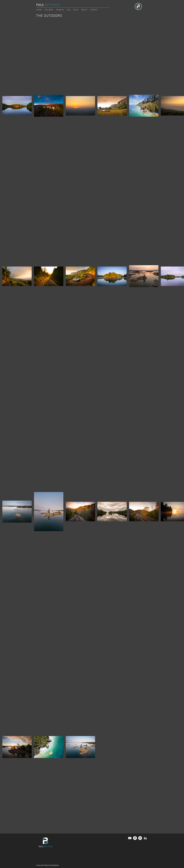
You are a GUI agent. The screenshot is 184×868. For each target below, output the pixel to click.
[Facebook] (135, 838)
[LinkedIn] (145, 838)
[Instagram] (140, 838)
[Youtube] (130, 838)
